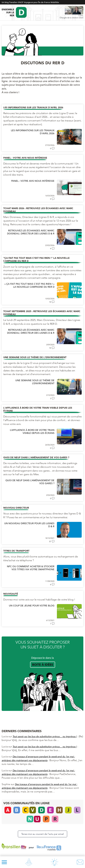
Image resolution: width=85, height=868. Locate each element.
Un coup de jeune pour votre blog (32, 606)
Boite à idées (43, 665)
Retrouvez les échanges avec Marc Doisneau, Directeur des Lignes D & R (31, 232)
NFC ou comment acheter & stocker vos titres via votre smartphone (31, 568)
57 (50, 541)
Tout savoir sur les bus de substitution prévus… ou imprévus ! (45, 736)
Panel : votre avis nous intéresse (33, 181)
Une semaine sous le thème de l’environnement (35, 382)
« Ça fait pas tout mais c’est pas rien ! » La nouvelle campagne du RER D (29, 285)
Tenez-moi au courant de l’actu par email (42, 834)
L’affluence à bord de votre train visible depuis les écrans (32, 432)
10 (50, 302)
